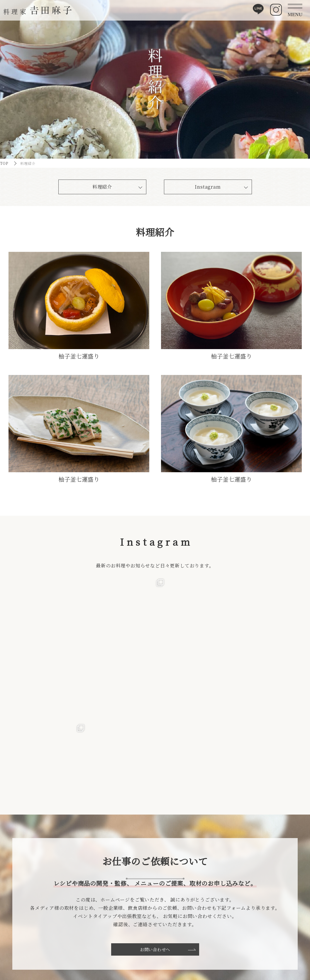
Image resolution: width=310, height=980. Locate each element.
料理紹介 (102, 187)
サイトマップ (259, 938)
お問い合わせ (212, 945)
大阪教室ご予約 (163, 951)
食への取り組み (124, 938)
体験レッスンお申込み (169, 945)
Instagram (208, 187)
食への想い (77, 945)
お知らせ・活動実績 (217, 938)
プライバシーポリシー (266, 945)
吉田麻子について (82, 938)
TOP (4, 163)
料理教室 (158, 938)
